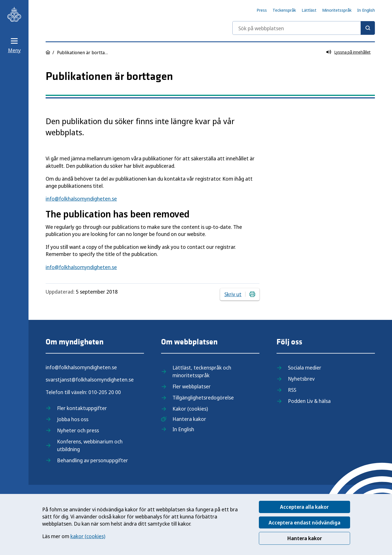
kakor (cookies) (88, 536)
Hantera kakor (304, 538)
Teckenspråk (284, 10)
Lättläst (309, 10)
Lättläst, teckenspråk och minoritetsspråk (202, 371)
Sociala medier (305, 368)
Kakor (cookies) (190, 409)
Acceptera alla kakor (304, 507)
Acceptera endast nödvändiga (304, 522)
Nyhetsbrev (301, 379)
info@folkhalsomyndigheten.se (81, 199)
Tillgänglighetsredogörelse (203, 397)
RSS (292, 390)
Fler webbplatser (192, 386)
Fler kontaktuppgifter (82, 408)
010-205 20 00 (105, 392)
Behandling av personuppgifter (93, 460)
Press (262, 10)
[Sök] (368, 28)
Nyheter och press (78, 430)
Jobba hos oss (73, 419)
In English (366, 10)
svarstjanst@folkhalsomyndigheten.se (90, 380)
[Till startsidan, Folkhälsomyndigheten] (14, 14)
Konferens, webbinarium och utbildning (90, 445)
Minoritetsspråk (337, 10)
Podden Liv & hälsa (309, 401)
